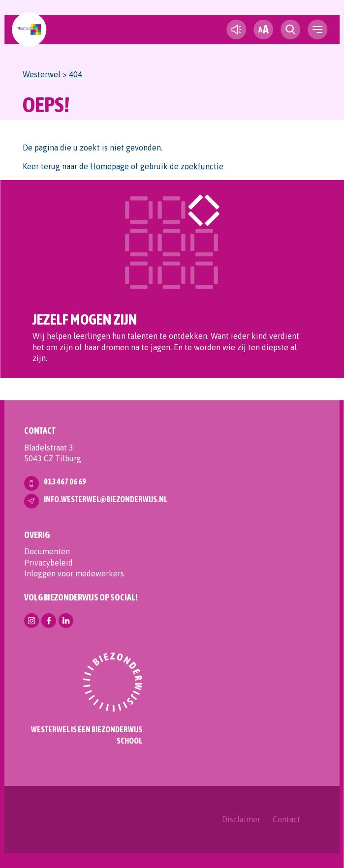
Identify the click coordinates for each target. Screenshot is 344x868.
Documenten (47, 551)
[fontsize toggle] (263, 30)
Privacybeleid (48, 563)
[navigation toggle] (317, 30)
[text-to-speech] (236, 30)
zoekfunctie (202, 166)
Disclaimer (241, 819)
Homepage (109, 166)
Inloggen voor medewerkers (74, 573)
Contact (286, 819)
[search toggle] (290, 30)
